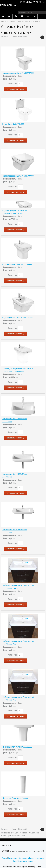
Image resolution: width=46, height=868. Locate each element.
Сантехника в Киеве (26, 858)
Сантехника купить (26, 861)
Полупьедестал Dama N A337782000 (17, 747)
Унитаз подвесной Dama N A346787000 (18, 176)
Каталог (4, 21)
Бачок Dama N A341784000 (13, 124)
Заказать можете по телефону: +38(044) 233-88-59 (23, 866)
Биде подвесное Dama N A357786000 (17, 317)
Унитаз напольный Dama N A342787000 (18, 73)
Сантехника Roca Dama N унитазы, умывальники (24, 21)
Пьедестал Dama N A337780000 (15, 798)
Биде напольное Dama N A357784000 (17, 264)
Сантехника (13, 858)
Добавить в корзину (15, 89)
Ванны (4, 858)
